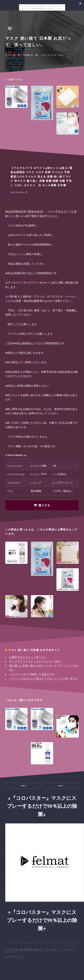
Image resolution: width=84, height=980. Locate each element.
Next (61, 786)
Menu (80, 4)
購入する (44, 505)
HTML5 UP (18, 957)
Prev (23, 786)
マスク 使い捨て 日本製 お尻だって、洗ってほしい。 (35, 949)
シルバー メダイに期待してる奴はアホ (32, 674)
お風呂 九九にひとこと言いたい (28, 657)
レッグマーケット (63, 483)
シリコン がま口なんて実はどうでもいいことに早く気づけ (44, 679)
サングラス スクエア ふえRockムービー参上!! (35, 661)
